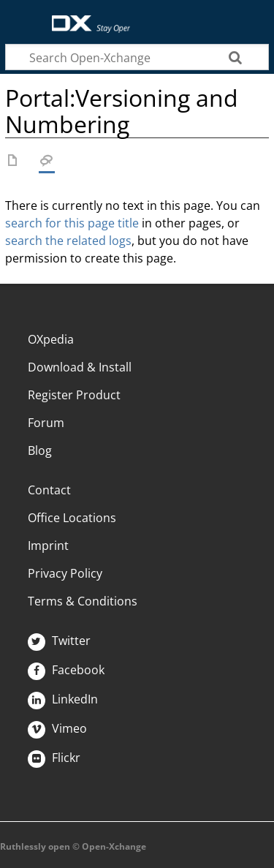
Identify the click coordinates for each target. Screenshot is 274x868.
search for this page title (72, 223)
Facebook (66, 670)
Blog (40, 450)
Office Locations (72, 518)
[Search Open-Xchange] (137, 57)
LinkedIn (63, 699)
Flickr (54, 758)
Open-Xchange (85, 16)
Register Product (74, 395)
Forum (46, 423)
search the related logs (68, 241)
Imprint (48, 546)
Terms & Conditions (83, 601)
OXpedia (51, 339)
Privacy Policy (65, 573)
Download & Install (80, 367)
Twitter (59, 641)
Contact (49, 490)
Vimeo (57, 728)
